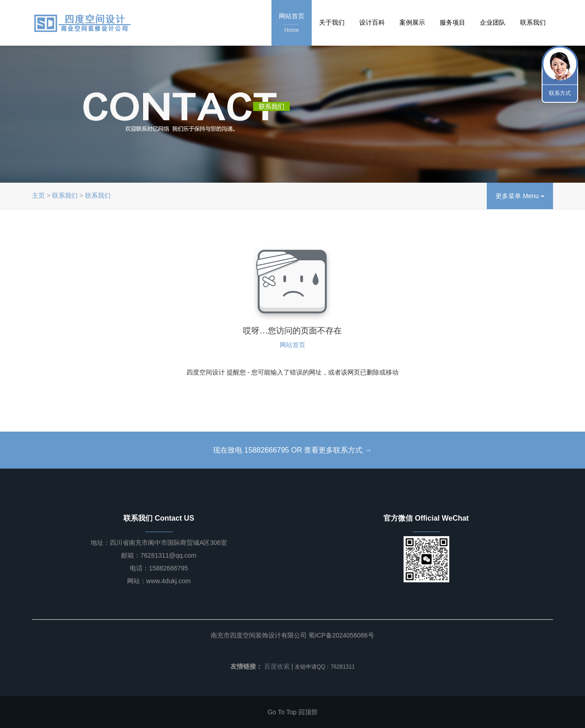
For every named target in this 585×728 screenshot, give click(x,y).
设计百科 (372, 22)
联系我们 (533, 22)
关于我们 (332, 22)
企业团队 (493, 22)
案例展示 (412, 22)
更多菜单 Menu (520, 196)
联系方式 (560, 93)
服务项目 (452, 22)
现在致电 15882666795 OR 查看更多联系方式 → (292, 450)
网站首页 (292, 24)
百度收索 (277, 666)
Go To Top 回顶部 (292, 712)
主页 (38, 195)
